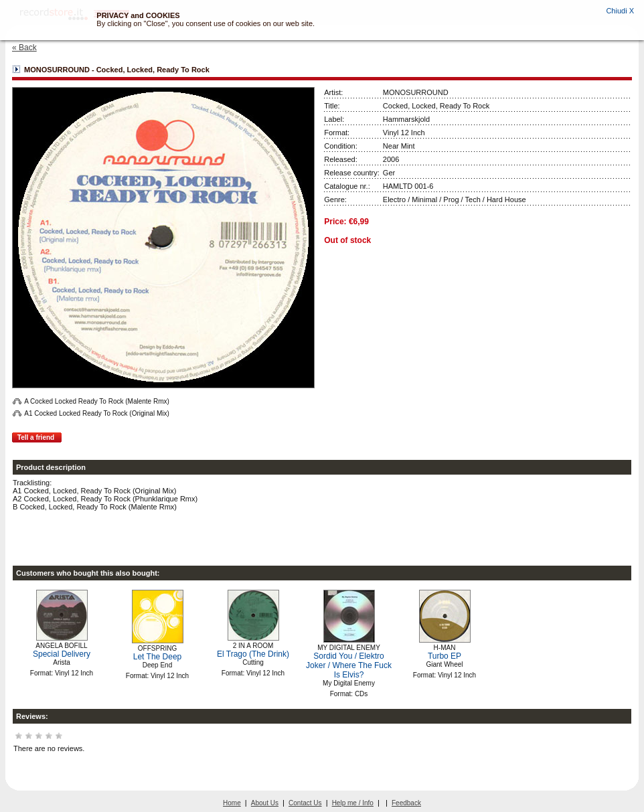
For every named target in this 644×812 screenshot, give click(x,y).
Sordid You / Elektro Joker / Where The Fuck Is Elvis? (349, 665)
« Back (24, 48)
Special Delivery (62, 654)
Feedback (406, 803)
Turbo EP (445, 656)
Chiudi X (620, 11)
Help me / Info (353, 803)
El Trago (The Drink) (253, 654)
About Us (265, 803)
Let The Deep (158, 657)
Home (232, 803)
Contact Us (305, 803)
